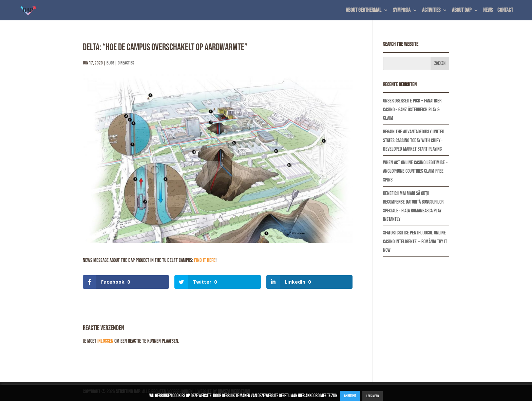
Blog (110, 63)
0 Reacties (126, 63)
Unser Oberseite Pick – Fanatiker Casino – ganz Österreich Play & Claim (412, 110)
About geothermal (364, 11)
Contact (505, 11)
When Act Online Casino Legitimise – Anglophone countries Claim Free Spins (415, 171)
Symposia (402, 11)
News (488, 11)
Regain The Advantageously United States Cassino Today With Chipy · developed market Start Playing (414, 140)
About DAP (462, 11)
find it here (205, 260)
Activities (431, 11)
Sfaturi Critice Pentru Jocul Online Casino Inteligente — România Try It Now (415, 242)
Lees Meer (373, 396)
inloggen (105, 341)
